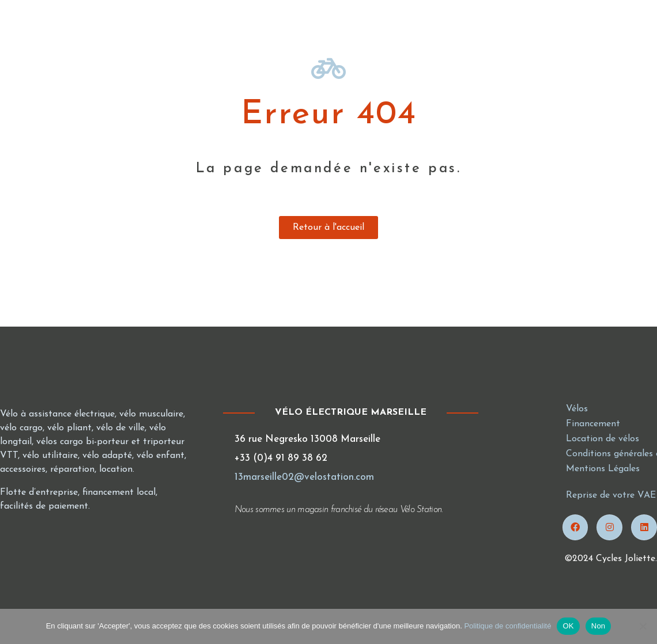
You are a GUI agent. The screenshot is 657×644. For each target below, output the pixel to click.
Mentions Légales (603, 469)
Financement (593, 424)
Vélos (577, 409)
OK (568, 626)
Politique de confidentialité (507, 626)
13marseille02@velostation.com (304, 477)
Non (599, 626)
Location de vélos (603, 439)
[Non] (643, 626)
